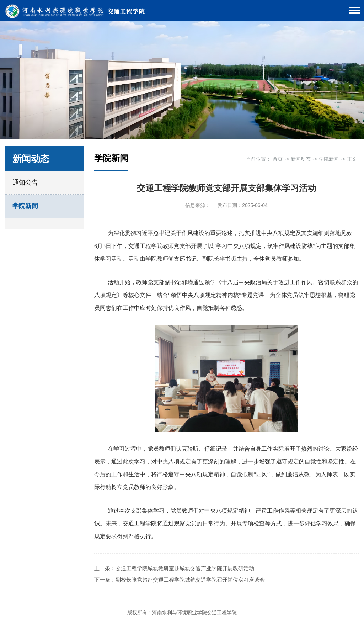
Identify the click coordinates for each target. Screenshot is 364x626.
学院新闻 (25, 206)
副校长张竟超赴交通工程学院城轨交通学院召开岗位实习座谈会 (190, 580)
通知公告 (25, 182)
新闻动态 (301, 159)
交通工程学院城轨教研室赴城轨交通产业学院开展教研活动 (185, 568)
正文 (352, 159)
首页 (278, 159)
